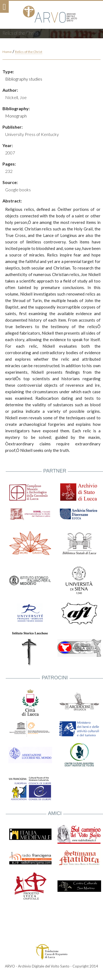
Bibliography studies (24, 79)
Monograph (16, 116)
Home (7, 52)
